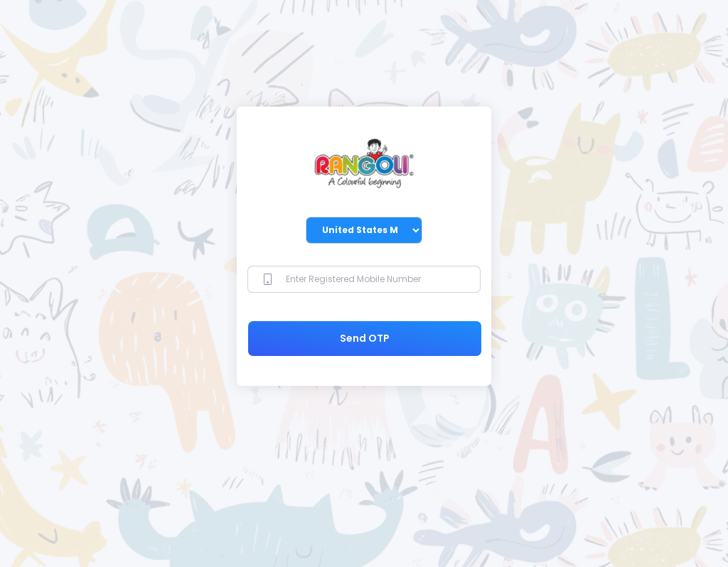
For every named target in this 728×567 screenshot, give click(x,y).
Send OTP (365, 338)
